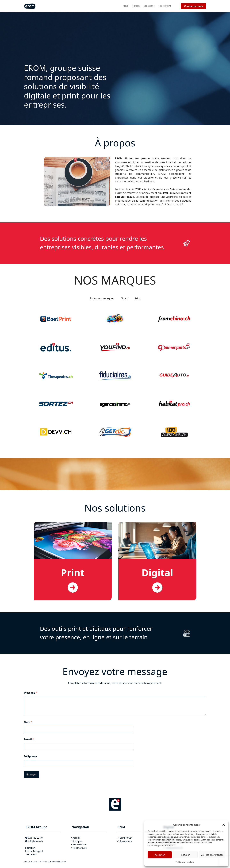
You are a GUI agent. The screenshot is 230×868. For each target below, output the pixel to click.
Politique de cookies (185, 862)
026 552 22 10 (35, 838)
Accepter (160, 855)
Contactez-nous (193, 6)
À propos (136, 6)
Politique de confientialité (55, 861)
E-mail (29, 739)
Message (31, 693)
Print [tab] (137, 298)
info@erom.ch (35, 841)
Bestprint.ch (126, 838)
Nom (28, 722)
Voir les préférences (212, 855)
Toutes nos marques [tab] (102, 298)
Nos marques (149, 6)
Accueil (126, 6)
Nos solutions (165, 6)
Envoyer (32, 774)
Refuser (185, 855)
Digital (157, 572)
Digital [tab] (124, 298)
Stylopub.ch (126, 841)
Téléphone (31, 756)
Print (73, 572)
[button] (224, 825)
